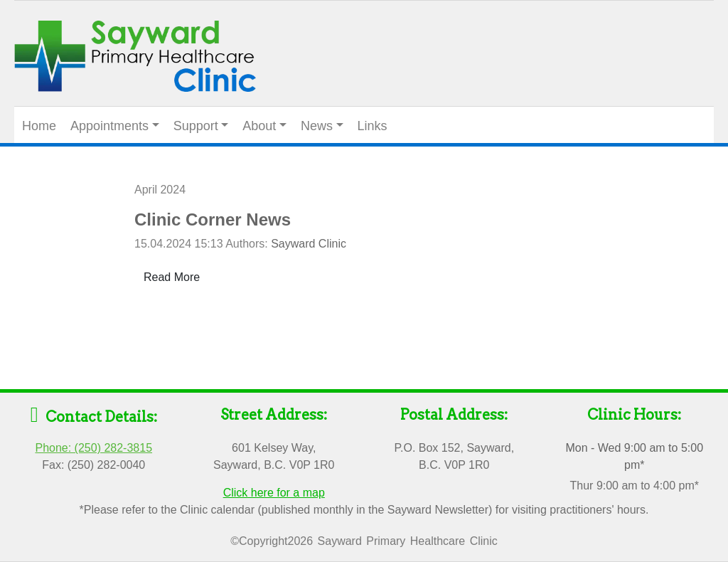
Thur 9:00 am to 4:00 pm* (635, 486)
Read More (172, 277)
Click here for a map (274, 493)
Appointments (109, 126)
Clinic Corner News (213, 219)
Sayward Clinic (309, 244)
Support (196, 126)
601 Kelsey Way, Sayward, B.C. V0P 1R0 (274, 456)
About (259, 126)
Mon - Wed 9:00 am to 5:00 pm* (634, 456)
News (317, 126)
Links (373, 126)
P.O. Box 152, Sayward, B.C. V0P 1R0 (454, 456)
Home (39, 126)
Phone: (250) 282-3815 (93, 448)
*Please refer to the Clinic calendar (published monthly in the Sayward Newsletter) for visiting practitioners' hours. (364, 510)
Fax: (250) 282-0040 (93, 465)
